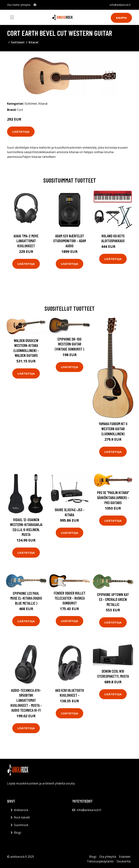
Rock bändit (22, 817)
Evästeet (125, 857)
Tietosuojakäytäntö (100, 861)
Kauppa (121, 18)
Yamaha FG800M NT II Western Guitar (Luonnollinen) (113, 429)
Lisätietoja (21, 132)
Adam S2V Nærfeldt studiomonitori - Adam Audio (70, 241)
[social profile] (35, 5)
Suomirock (21, 825)
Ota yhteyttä (108, 857)
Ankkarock (21, 810)
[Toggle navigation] (12, 17)
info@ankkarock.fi (120, 5)
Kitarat (34, 42)
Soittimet (18, 42)
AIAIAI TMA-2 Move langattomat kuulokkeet (26, 241)
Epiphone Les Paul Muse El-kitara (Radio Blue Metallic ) (26, 598)
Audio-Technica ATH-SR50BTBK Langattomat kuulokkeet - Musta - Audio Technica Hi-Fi (26, 700)
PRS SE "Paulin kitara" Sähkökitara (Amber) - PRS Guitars (113, 497)
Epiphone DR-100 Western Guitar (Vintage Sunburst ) (69, 344)
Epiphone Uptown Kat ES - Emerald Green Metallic (113, 599)
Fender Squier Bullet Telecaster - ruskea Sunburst (70, 598)
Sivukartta (124, 861)
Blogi (17, 833)
